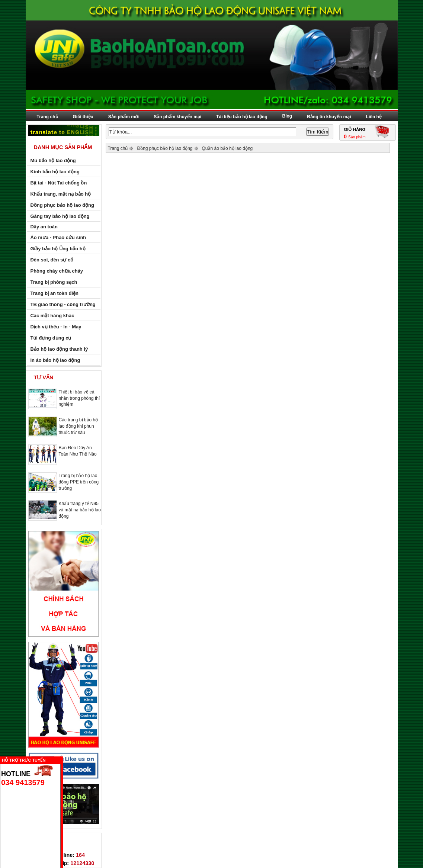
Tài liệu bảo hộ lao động (242, 117)
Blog (287, 116)
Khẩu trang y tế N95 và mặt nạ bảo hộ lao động (80, 510)
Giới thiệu (83, 117)
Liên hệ (374, 117)
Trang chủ (47, 117)
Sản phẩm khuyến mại (177, 117)
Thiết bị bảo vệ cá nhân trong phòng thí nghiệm (79, 398)
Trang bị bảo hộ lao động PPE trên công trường (79, 482)
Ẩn (65, 759)
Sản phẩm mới (124, 117)
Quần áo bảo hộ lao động (227, 148)
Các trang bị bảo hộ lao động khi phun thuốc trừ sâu (78, 426)
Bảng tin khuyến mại (329, 117)
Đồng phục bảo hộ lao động (165, 148)
